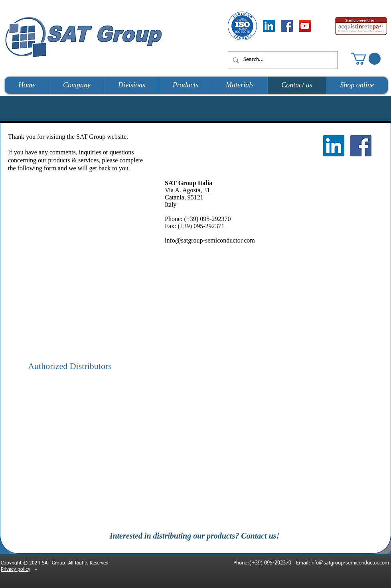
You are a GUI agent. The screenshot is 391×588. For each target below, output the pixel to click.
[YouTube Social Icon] (305, 26)
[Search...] (282, 60)
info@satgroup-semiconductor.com (210, 240)
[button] (366, 59)
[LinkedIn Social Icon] (269, 26)
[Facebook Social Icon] (287, 26)
